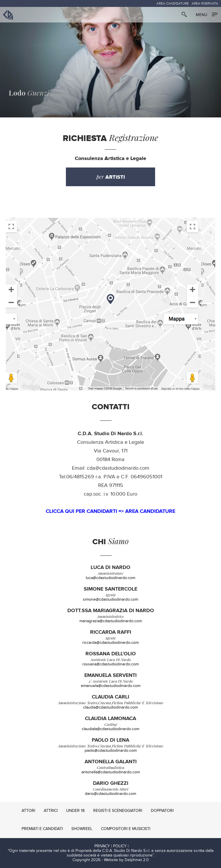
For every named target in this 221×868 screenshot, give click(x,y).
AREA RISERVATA (205, 3)
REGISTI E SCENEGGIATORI (118, 811)
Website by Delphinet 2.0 (126, 860)
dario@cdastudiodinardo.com (110, 794)
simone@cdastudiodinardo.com (110, 599)
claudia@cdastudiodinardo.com (110, 707)
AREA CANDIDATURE (173, 3)
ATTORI (28, 811)
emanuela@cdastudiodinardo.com (111, 686)
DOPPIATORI (162, 811)
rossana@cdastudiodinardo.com (110, 664)
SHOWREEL (82, 829)
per (111, 177)
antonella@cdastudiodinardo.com (111, 772)
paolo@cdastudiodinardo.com (111, 751)
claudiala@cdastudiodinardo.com (110, 729)
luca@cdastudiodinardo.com (110, 578)
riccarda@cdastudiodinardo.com (110, 643)
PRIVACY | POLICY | (112, 846)
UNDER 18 (75, 811)
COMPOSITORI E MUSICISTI (126, 829)
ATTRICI (51, 811)
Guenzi (29, 93)
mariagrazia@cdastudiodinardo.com (111, 621)
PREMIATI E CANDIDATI (42, 829)
